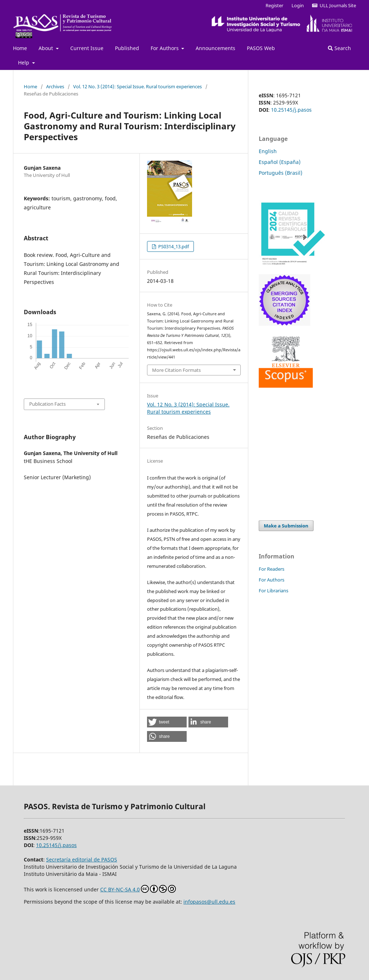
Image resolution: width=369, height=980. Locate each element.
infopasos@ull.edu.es (209, 902)
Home (20, 48)
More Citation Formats (176, 370)
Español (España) (280, 162)
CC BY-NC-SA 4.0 (138, 889)
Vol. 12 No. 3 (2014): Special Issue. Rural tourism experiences (137, 86)
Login (298, 5)
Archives (55, 86)
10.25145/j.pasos (291, 110)
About (46, 48)
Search (339, 48)
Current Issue (87, 48)
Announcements (215, 48)
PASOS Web (261, 48)
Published (127, 48)
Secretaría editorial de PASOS (82, 859)
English (268, 151)
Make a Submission (286, 526)
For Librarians (274, 591)
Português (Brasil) (281, 173)
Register (274, 5)
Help (24, 63)
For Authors (165, 48)
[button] (167, 722)
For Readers (272, 569)
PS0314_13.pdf (173, 246)
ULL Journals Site (334, 5)
